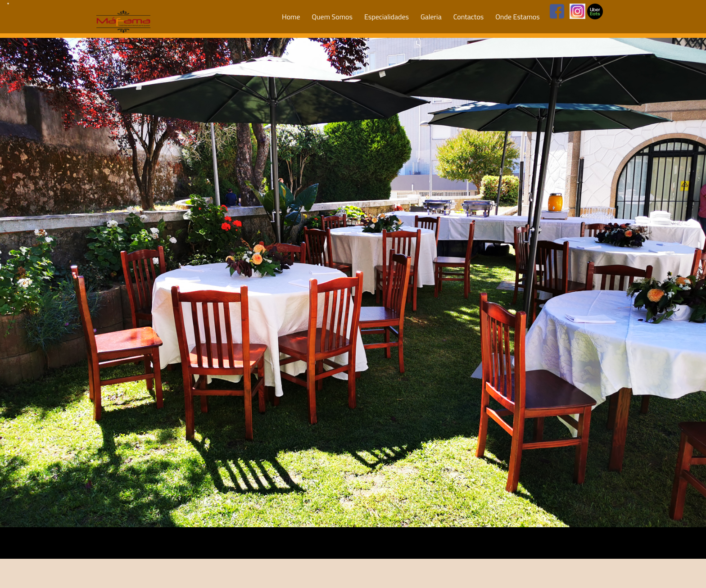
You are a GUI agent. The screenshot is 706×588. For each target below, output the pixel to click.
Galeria (431, 17)
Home (291, 17)
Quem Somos (332, 17)
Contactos (469, 17)
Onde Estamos (517, 17)
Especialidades (387, 17)
